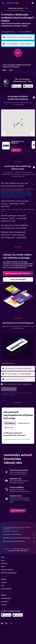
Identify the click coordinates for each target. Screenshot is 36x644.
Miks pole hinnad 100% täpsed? (19, 541)
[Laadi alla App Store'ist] (28, 86)
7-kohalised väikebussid (16, 193)
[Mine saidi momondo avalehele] (13, 3)
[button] (3, 3)
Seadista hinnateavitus (16, 500)
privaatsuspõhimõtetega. (8, 395)
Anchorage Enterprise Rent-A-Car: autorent (17, 439)
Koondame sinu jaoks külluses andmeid (19, 538)
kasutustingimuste (26, 393)
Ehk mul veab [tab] (9, 428)
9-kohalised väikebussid (16, 195)
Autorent (7, 549)
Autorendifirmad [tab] (10, 423)
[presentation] (28, 86)
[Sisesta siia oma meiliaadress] (20, 379)
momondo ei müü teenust (19, 534)
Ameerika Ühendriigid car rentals (20, 549)
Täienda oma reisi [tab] (24, 423)
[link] (16, 150)
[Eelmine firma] (4, 133)
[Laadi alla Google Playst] (16, 86)
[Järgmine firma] (32, 133)
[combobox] (9, 32)
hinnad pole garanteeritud (18, 529)
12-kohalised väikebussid (17, 197)
